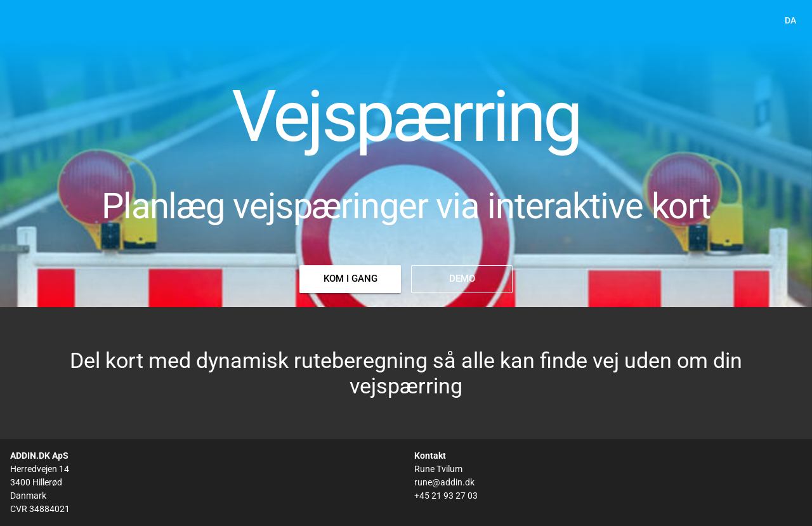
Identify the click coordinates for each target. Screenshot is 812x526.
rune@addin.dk (444, 482)
